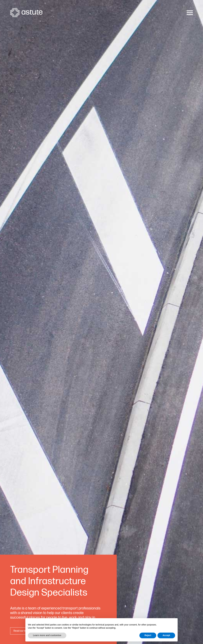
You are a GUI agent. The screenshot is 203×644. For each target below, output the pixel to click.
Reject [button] (148, 635)
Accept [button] (166, 635)
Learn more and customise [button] (47, 635)
